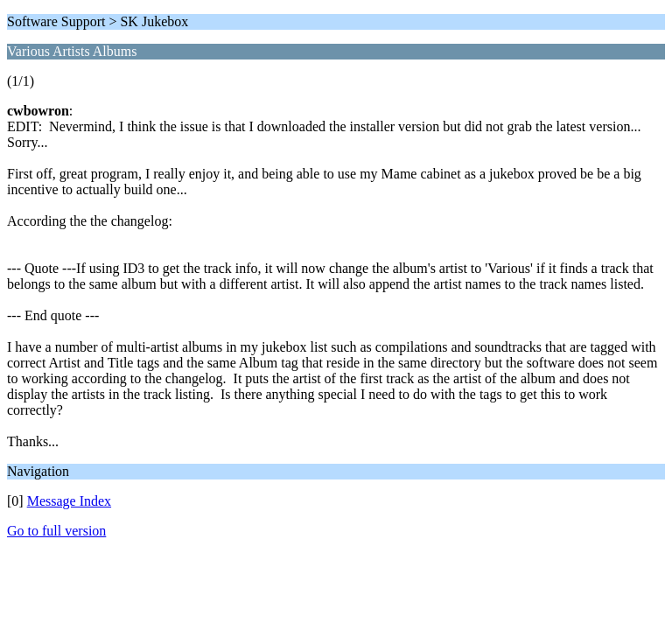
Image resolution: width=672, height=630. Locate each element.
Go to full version (56, 531)
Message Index (69, 501)
